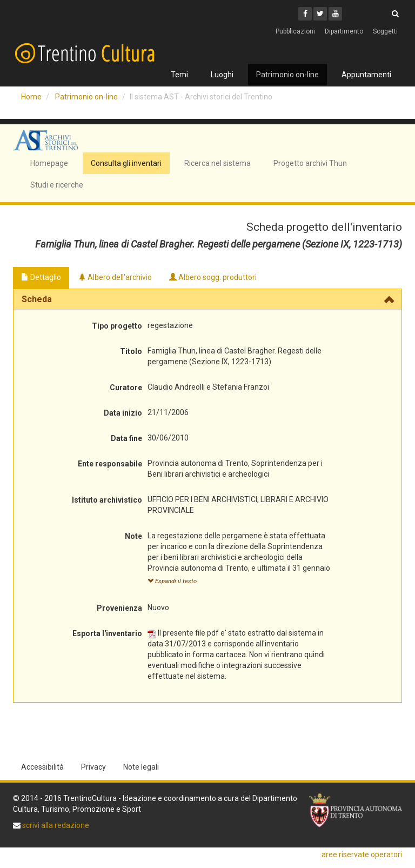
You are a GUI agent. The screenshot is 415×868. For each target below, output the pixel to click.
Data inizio (123, 413)
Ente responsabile (110, 464)
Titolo (131, 351)
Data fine (126, 438)
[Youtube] (335, 14)
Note (133, 536)
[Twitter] (320, 14)
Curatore (126, 388)
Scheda (37, 299)
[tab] (207, 299)
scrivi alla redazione (55, 825)
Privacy (93, 767)
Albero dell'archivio (115, 277)
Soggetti (385, 31)
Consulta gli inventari (126, 163)
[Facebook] (305, 14)
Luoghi (222, 75)
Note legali (141, 767)
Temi (179, 75)
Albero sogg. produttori (213, 277)
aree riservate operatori (362, 854)
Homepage (49, 163)
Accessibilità (42, 767)
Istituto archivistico (107, 500)
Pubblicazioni (295, 31)
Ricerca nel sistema (217, 163)
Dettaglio (41, 277)
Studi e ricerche (57, 185)
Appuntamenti (366, 75)
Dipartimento (344, 31)
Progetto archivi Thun (310, 163)
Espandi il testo (172, 581)
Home (31, 97)
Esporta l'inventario (107, 633)
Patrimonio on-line (287, 75)
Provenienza (119, 608)
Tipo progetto (117, 326)
